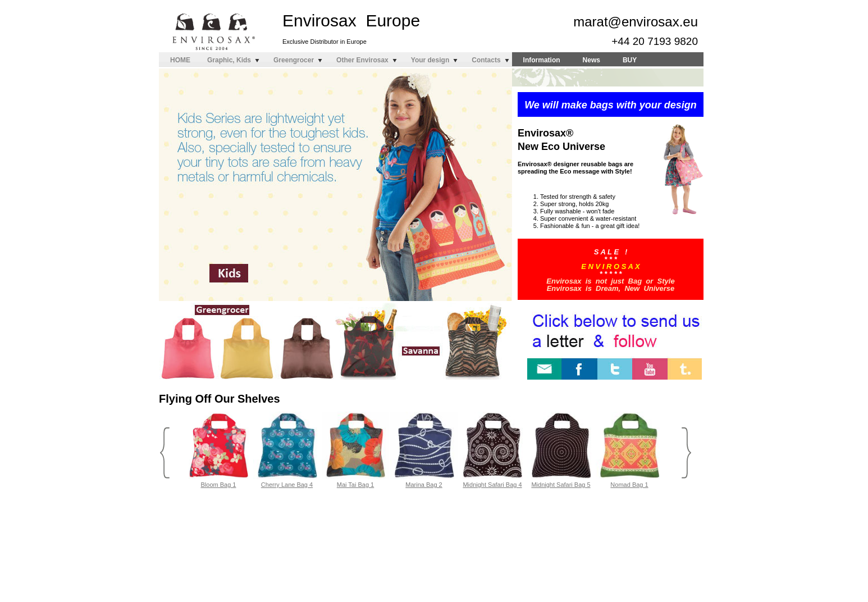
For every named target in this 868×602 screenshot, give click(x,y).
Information (542, 60)
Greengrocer (294, 60)
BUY (630, 60)
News (591, 60)
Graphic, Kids (229, 60)
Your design (430, 60)
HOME (180, 60)
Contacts (486, 60)
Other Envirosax (362, 60)
